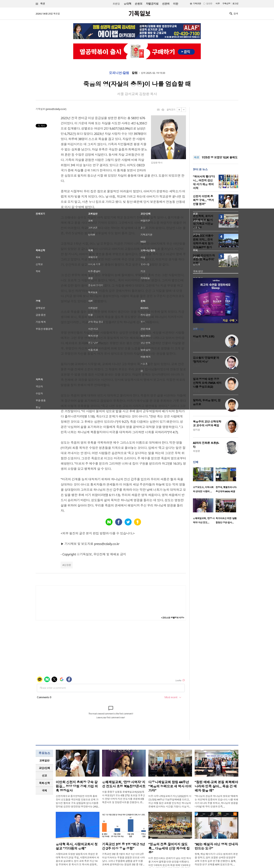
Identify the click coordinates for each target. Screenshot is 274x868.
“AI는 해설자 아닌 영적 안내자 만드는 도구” (216, 846)
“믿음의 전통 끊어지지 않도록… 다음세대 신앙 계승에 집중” (169, 848)
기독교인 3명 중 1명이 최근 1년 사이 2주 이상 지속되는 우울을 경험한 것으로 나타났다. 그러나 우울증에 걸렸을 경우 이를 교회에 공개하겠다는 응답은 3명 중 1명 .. (123, 859)
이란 (176, 4)
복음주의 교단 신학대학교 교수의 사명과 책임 (207, 424)
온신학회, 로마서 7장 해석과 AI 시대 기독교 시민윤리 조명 (203, 222)
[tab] (44, 761)
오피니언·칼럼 (119, 73)
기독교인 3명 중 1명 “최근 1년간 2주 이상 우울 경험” (124, 846)
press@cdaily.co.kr (56, 109)
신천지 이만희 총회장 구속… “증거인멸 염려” (203, 200)
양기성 (196, 430)
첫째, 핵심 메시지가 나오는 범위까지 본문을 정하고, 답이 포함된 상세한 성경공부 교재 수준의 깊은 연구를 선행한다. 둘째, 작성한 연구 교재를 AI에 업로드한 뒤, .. (216, 859)
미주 (218, 4)
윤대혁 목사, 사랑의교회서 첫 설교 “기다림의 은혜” (77, 846)
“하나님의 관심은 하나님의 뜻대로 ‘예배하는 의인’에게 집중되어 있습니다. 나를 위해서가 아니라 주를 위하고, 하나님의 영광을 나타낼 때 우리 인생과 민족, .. (216, 801)
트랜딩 (116, 4)
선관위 (166, 4)
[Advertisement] (216, 129)
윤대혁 (127, 4)
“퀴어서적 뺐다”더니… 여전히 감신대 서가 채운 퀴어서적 (204, 182)
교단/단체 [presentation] (44, 768)
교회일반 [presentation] (44, 761)
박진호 (196, 341)
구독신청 (226, 4)
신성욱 (196, 366)
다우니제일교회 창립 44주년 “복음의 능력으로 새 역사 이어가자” (170, 786)
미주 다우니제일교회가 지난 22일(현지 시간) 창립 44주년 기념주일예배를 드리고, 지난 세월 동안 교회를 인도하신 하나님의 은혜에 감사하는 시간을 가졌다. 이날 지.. (170, 801)
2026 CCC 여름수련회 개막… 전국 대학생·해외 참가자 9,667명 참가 (203, 242)
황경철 (196, 391)
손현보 (138, 4)
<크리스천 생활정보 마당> (173, 618)
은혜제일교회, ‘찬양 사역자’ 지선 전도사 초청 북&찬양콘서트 (124, 784)
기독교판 (197, 4)
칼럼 (135, 73)
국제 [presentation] (44, 791)
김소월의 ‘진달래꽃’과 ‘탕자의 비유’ (206, 360)
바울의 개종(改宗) (204, 336)
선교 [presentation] (44, 776)
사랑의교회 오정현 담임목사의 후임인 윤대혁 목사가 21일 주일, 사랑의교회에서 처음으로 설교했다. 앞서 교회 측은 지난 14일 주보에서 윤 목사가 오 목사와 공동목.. (77, 859)
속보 (197, 157)
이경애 (196, 408)
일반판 (209, 4)
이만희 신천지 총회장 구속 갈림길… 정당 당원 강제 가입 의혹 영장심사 (77, 786)
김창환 (67, 565)
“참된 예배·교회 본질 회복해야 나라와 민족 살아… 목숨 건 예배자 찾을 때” (216, 786)
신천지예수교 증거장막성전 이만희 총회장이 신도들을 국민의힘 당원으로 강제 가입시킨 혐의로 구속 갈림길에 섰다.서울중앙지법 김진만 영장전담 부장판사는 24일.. (77, 801)
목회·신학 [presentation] (44, 783)
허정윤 (196, 451)
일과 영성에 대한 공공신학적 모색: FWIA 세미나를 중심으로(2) (207, 383)
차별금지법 (152, 4)
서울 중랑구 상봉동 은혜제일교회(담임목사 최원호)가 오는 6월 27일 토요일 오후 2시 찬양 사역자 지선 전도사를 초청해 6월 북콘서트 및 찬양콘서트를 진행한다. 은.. (123, 797)
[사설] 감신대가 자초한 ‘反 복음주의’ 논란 (204, 259)
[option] (204, 481)
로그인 (235, 4)
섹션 (40, 4)
